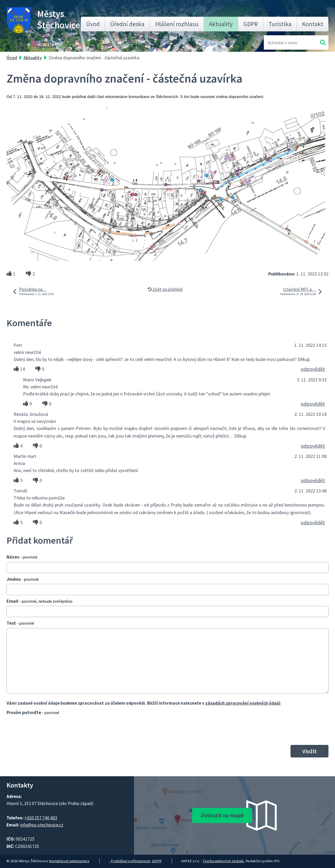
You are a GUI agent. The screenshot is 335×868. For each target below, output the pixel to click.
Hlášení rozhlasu (177, 24)
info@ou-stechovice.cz (42, 825)
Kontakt (313, 24)
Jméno (23, 579)
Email (40, 601)
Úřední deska (127, 24)
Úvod (93, 24)
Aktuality (221, 24)
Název (22, 557)
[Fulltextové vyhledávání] (285, 42)
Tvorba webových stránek (223, 861)
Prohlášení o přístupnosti (130, 861)
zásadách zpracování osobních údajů (243, 703)
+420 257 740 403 (41, 818)
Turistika (280, 24)
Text (20, 623)
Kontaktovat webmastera (69, 861)
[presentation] (46, 730)
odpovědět (313, 369)
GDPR (251, 24)
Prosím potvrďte (33, 712)
